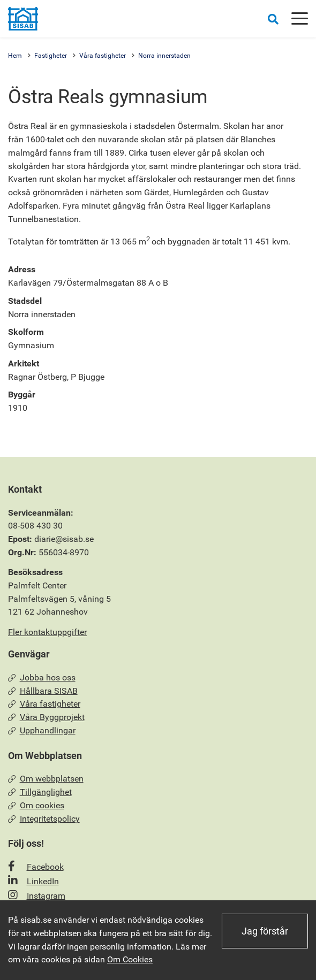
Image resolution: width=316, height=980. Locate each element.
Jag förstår (265, 931)
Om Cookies (130, 959)
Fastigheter (51, 56)
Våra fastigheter (103, 56)
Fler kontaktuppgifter (47, 632)
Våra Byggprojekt (46, 717)
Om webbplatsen (46, 779)
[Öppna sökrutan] (273, 19)
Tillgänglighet (40, 792)
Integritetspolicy (44, 819)
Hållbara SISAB (43, 691)
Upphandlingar (42, 730)
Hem (15, 56)
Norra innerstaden (164, 56)
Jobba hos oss (42, 677)
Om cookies (36, 805)
